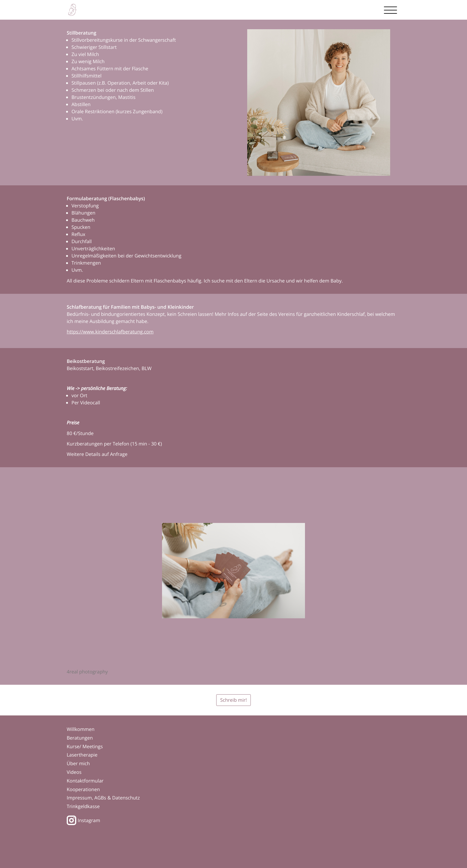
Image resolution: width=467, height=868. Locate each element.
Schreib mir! (233, 700)
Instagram (83, 820)
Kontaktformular (85, 781)
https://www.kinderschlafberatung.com (110, 332)
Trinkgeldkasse (83, 806)
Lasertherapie (82, 755)
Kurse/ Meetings (85, 746)
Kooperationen (83, 789)
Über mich (78, 763)
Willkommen (81, 729)
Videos (74, 772)
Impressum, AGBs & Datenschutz (103, 798)
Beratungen (80, 738)
